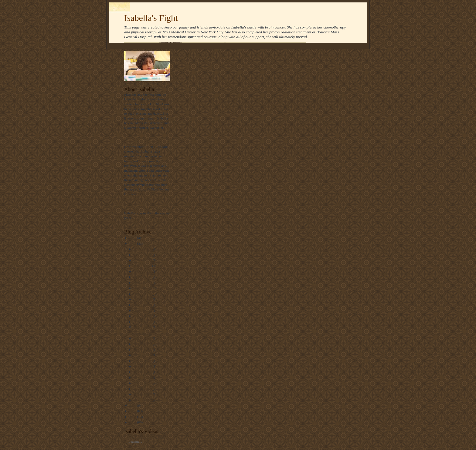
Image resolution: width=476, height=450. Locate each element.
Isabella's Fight (151, 18)
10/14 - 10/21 (143, 277)
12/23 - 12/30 (143, 255)
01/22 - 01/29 (143, 394)
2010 (133, 411)
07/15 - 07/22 (143, 316)
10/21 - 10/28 (143, 271)
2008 (133, 422)
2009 (133, 417)
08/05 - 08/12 (143, 311)
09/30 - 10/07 (143, 283)
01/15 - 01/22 (143, 400)
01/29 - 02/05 (143, 389)
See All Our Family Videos (147, 437)
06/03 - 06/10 (143, 338)
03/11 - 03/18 (143, 366)
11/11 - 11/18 (143, 266)
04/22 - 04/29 (143, 355)
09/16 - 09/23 (143, 294)
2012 (133, 243)
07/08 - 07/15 (143, 322)
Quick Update (142, 333)
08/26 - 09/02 (143, 305)
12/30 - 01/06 (143, 249)
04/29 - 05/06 (143, 350)
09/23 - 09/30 (143, 288)
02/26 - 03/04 (143, 372)
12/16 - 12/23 (143, 260)
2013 (133, 238)
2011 (133, 405)
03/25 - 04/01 (143, 361)
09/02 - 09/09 (143, 299)
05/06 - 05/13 (143, 344)
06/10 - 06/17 (143, 327)
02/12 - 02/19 (143, 378)
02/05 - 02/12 (143, 383)
